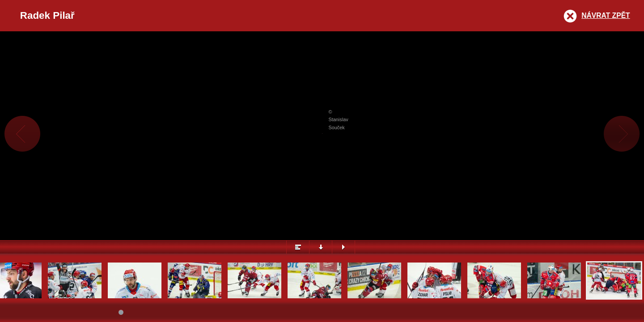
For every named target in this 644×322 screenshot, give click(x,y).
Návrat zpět (606, 15)
